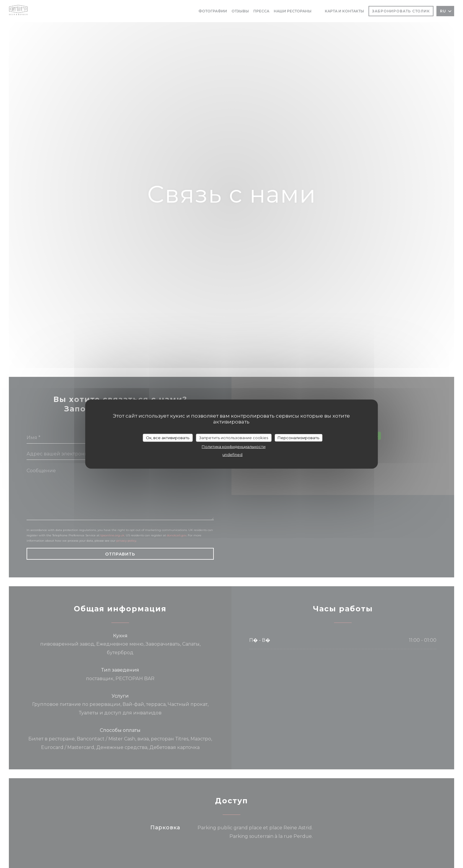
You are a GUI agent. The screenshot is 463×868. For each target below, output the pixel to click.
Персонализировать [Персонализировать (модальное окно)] (298, 437)
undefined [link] (232, 455)
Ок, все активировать (168, 437)
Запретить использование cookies (234, 437)
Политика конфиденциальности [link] (234, 447)
